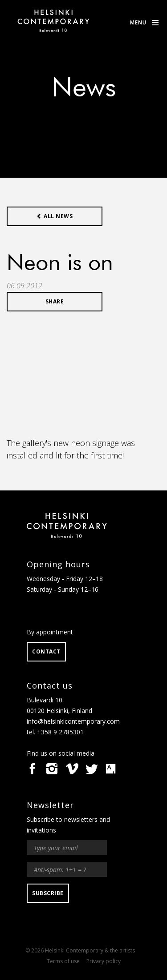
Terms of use (63, 961)
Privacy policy (104, 961)
